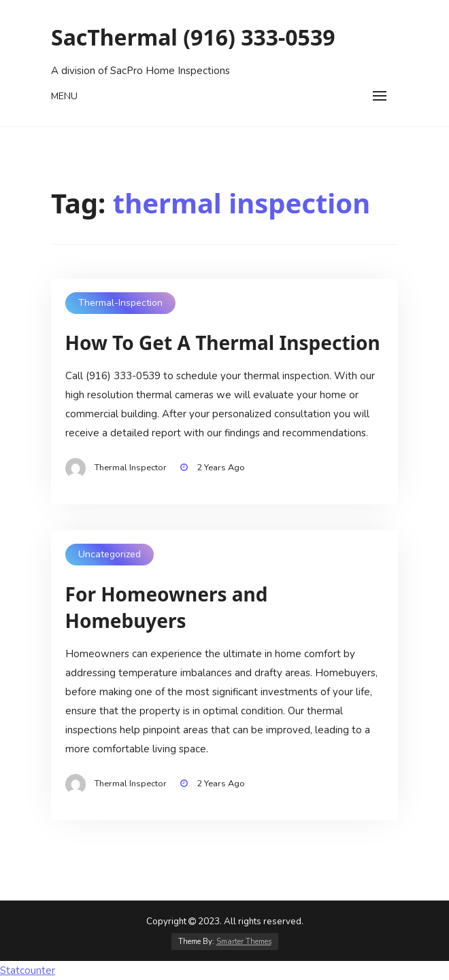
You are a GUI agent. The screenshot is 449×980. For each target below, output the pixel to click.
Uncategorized (110, 554)
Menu (64, 96)
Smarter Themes (244, 942)
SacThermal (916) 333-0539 (193, 37)
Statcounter (28, 970)
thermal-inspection (120, 303)
